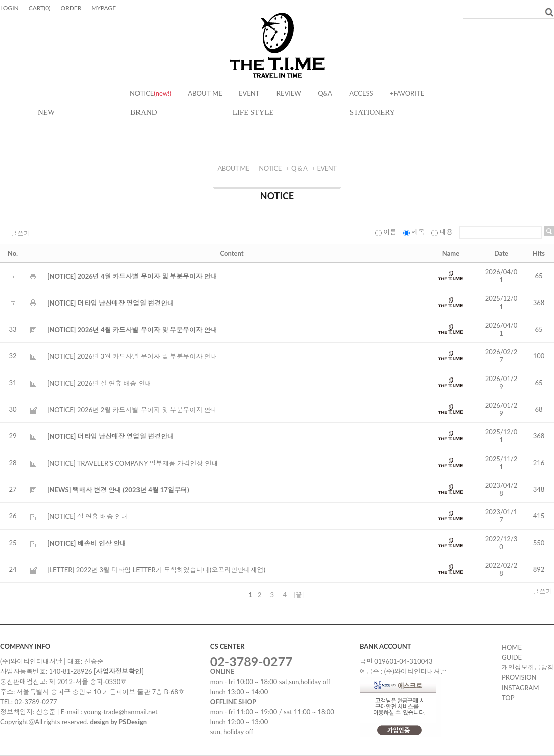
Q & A (299, 168)
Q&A (325, 93)
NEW (46, 112)
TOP (508, 698)
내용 (443, 232)
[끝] (298, 595)
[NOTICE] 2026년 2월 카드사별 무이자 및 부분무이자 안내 (132, 410)
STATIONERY (372, 112)
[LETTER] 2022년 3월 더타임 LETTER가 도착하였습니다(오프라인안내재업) (156, 570)
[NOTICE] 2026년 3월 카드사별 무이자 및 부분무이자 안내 (132, 356)
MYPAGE (103, 8)
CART (40, 8)
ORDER (71, 8)
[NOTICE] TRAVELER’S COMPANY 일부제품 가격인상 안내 (132, 463)
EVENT (249, 93)
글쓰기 (20, 233)
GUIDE (512, 657)
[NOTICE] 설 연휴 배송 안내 (88, 516)
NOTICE (142, 93)
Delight (277, 46)
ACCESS (361, 93)
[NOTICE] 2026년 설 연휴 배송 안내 (99, 383)
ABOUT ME (205, 93)
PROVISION (519, 677)
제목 (415, 232)
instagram (520, 688)
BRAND (144, 112)
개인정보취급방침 (528, 667)
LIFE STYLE (253, 112)
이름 (387, 232)
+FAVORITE (407, 93)
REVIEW (289, 93)
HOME (512, 647)
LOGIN (9, 8)
